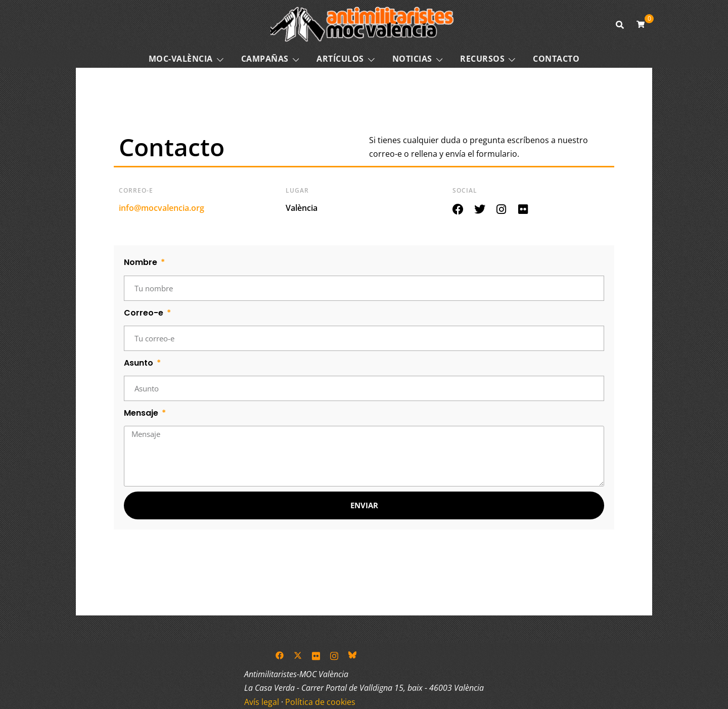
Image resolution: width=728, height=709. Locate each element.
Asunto (140, 363)
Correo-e (145, 313)
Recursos (482, 59)
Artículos (340, 59)
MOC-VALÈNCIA (181, 59)
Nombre (142, 262)
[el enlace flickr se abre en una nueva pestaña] (316, 655)
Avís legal (262, 702)
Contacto (556, 59)
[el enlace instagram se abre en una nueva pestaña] (334, 655)
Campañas (265, 59)
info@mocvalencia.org (162, 208)
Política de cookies (320, 702)
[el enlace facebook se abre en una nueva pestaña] (280, 655)
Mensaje (142, 413)
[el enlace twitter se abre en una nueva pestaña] (298, 655)
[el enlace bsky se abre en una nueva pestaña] (352, 655)
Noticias (412, 59)
